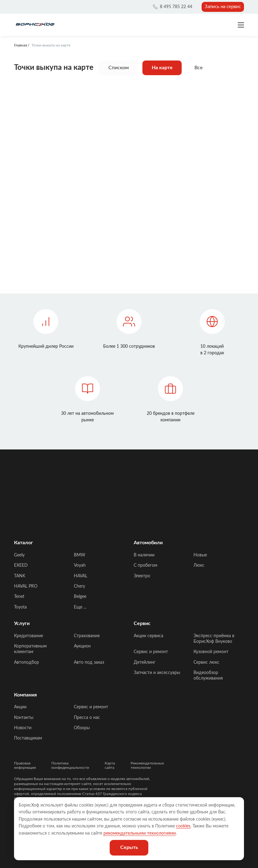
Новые (200, 555)
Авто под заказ (89, 662)
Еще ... (80, 607)
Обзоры (82, 728)
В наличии (144, 555)
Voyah (80, 565)
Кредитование (29, 636)
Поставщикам (28, 738)
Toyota (20, 607)
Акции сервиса (148, 636)
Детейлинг (145, 662)
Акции (20, 707)
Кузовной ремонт (211, 652)
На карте (162, 68)
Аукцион (82, 646)
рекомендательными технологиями (140, 833)
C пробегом (146, 565)
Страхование (87, 636)
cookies (183, 826)
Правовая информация (25, 765)
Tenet (19, 597)
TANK (20, 576)
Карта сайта (110, 765)
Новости (23, 728)
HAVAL (81, 576)
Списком (119, 68)
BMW (80, 555)
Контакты (24, 718)
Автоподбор (26, 662)
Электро (142, 576)
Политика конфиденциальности (70, 765)
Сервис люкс (206, 662)
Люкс (199, 565)
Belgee (80, 597)
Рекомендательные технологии (147, 765)
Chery (79, 586)
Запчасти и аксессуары (157, 673)
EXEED (21, 565)
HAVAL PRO (26, 586)
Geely (19, 555)
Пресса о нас (87, 718)
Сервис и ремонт (151, 652)
